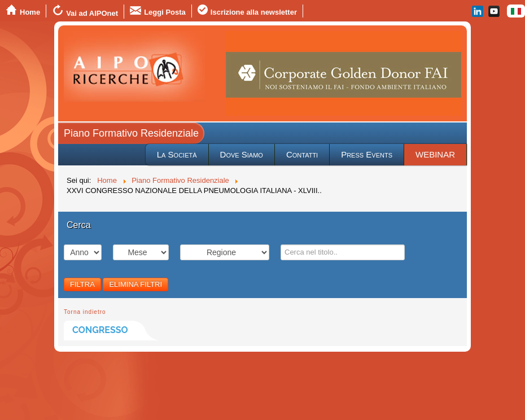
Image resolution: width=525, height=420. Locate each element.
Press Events (367, 154)
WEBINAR (435, 154)
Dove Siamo (242, 154)
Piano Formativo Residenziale (131, 133)
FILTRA (82, 284)
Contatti (302, 154)
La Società (177, 154)
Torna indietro (85, 312)
